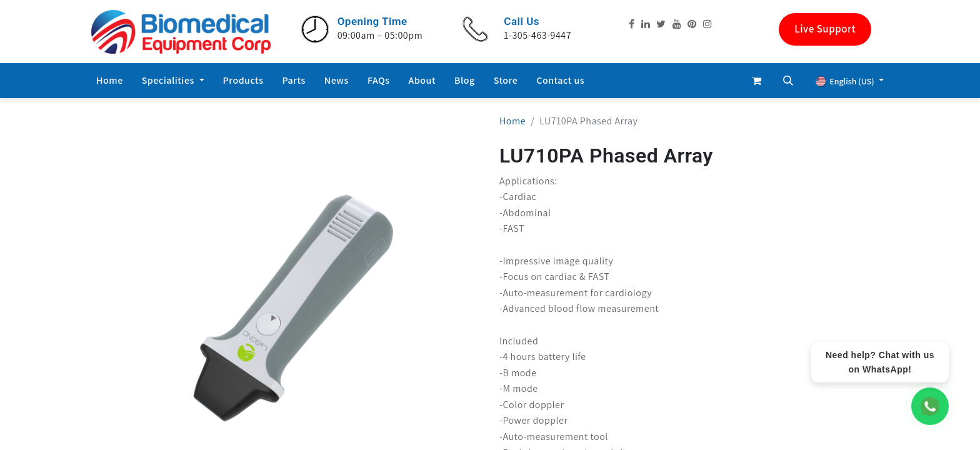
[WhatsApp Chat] (930, 406)
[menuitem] (110, 81)
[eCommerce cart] (757, 81)
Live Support (825, 29)
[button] (788, 81)
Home (512, 121)
